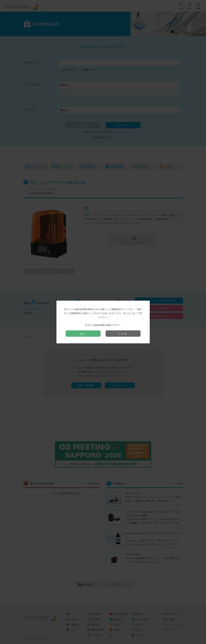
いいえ (123, 333)
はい (83, 333)
